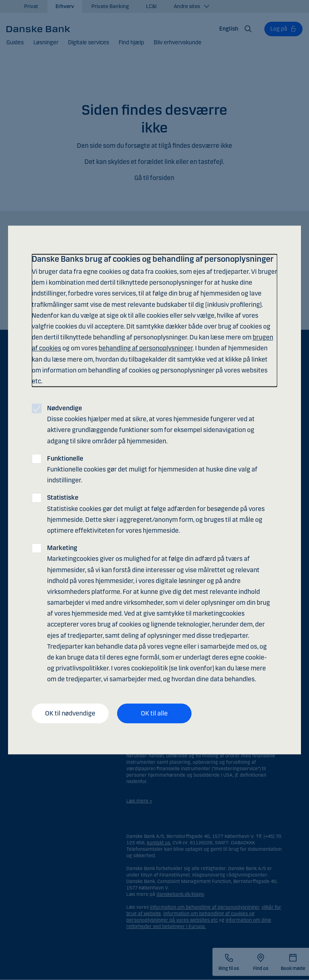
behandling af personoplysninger (146, 348)
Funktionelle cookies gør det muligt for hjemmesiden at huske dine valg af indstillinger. (152, 469)
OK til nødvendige (70, 713)
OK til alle (154, 713)
